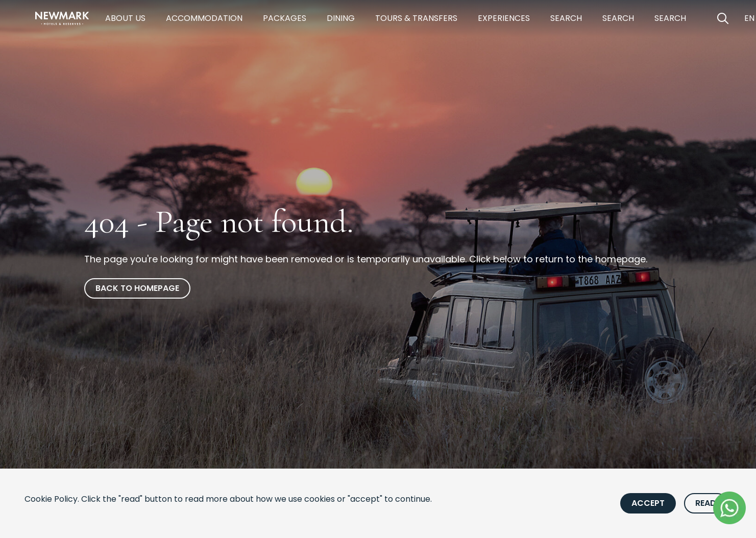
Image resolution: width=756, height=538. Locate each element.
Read (706, 503)
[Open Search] (723, 18)
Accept (648, 503)
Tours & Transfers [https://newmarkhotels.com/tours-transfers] (416, 18)
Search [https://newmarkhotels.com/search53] (670, 18)
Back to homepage (137, 288)
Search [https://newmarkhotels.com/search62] (618, 18)
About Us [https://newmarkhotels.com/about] (125, 18)
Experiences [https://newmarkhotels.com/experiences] (504, 18)
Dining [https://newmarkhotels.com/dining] (341, 18)
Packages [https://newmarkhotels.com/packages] (285, 18)
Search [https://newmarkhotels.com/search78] (566, 18)
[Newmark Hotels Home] (62, 18)
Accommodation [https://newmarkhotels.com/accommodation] (204, 18)
